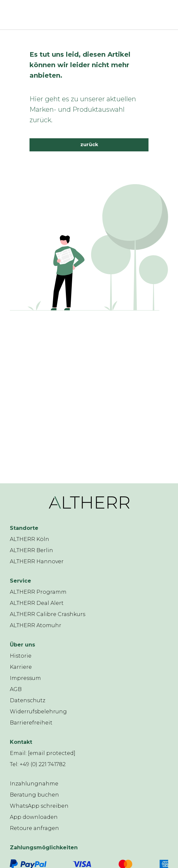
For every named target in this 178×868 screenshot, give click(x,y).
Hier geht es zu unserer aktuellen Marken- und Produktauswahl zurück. (83, 109)
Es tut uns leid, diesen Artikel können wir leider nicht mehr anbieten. (80, 65)
